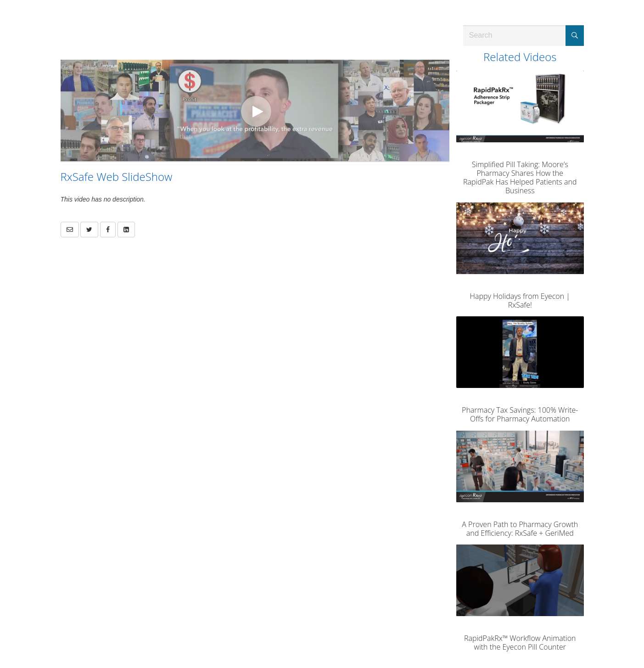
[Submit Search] (575, 36)
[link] (89, 230)
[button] (70, 230)
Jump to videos (0, 0)
